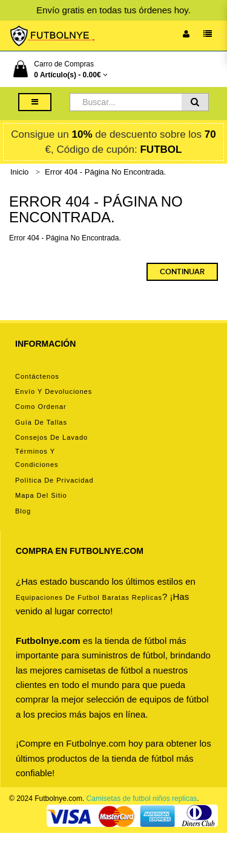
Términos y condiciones (37, 458)
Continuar (182, 272)
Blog (23, 511)
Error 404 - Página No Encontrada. (105, 172)
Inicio (19, 172)
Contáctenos (37, 376)
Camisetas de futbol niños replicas (142, 799)
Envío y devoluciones (54, 391)
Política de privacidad (54, 480)
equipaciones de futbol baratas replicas (89, 597)
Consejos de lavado (51, 437)
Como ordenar (41, 407)
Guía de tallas (41, 422)
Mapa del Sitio (41, 495)
